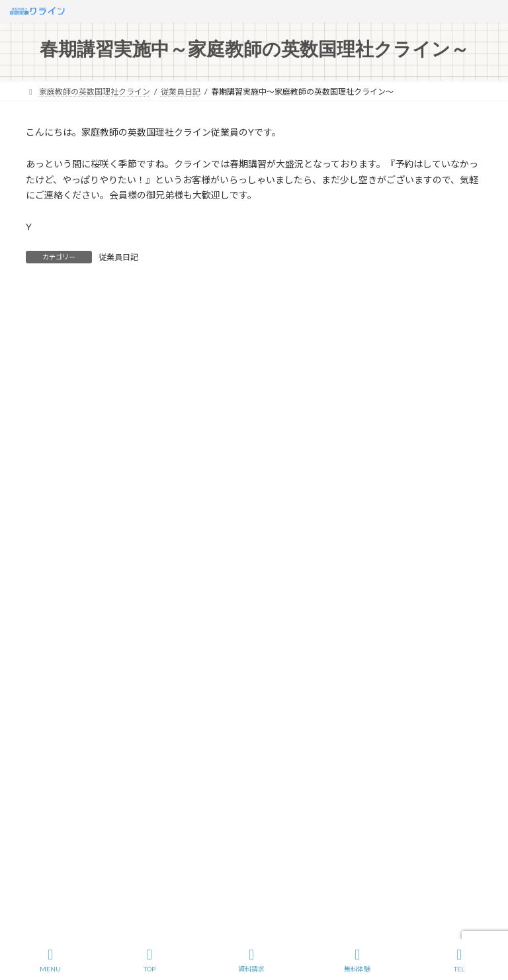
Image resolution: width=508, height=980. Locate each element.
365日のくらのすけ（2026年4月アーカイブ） (135, 501)
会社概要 (104, 684)
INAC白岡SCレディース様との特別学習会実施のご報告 (154, 563)
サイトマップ (169, 684)
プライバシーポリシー (259, 684)
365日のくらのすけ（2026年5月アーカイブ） (135, 480)
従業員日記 (118, 257)
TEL (459, 960)
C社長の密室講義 (64, 755)
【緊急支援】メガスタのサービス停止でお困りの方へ (151, 542)
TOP (149, 960)
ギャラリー (54, 801)
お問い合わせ (348, 684)
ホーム (50, 684)
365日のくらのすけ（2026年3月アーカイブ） (135, 521)
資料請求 (251, 960)
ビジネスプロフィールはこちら (319, 812)
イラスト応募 (421, 684)
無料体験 (357, 960)
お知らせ (50, 778)
